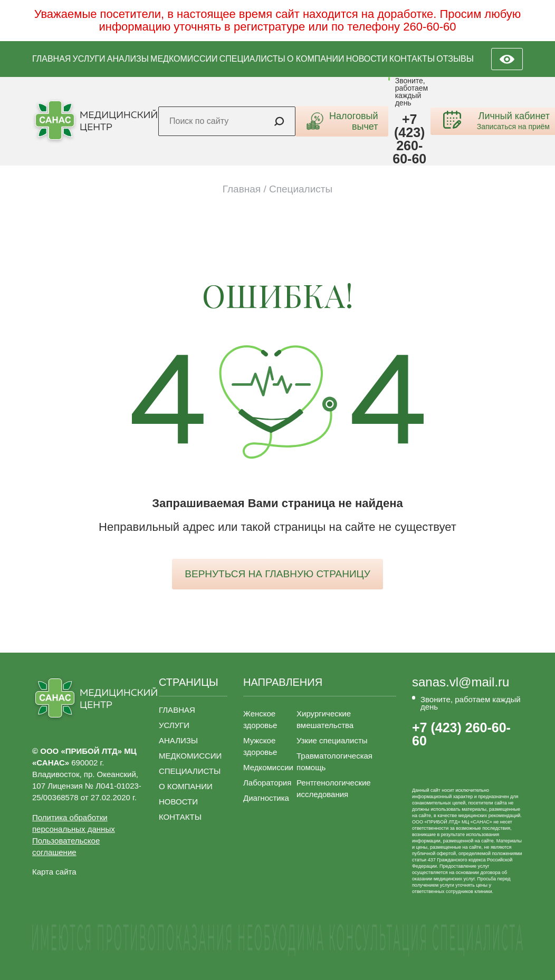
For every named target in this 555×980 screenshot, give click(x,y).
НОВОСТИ (367, 59)
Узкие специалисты (332, 740)
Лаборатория (267, 783)
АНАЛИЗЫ (128, 59)
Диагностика (266, 798)
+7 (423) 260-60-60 (409, 139)
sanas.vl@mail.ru (461, 682)
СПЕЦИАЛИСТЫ (252, 59)
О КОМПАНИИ (316, 59)
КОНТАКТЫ (412, 59)
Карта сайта (54, 872)
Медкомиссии (268, 767)
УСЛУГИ (89, 59)
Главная (242, 189)
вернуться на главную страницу (277, 574)
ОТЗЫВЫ (455, 59)
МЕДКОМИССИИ (184, 59)
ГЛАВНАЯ (51, 59)
